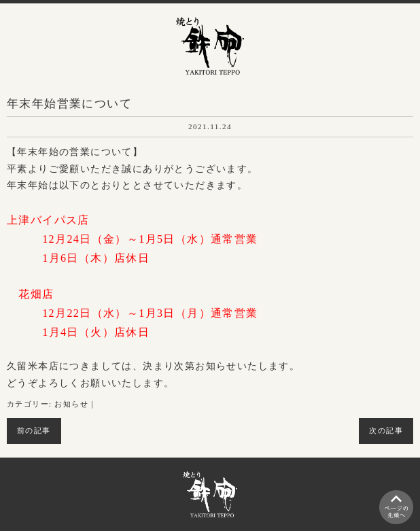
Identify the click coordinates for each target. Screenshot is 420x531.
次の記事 (386, 431)
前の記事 (34, 431)
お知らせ (71, 404)
